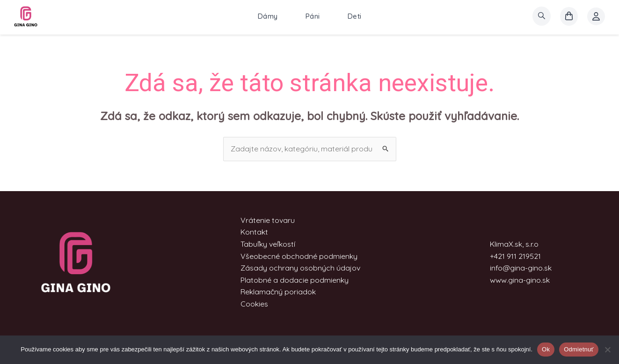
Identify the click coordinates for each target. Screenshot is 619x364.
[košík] (569, 16)
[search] (542, 16)
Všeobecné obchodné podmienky (299, 256)
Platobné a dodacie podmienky (295, 280)
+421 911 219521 (515, 256)
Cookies (254, 304)
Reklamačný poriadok (278, 292)
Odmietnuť (579, 349)
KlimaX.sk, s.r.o (514, 244)
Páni (313, 16)
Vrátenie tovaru (268, 220)
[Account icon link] (596, 16)
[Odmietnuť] (607, 350)
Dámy (268, 16)
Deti (355, 16)
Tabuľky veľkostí (268, 244)
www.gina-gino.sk (520, 280)
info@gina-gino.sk (521, 268)
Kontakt (254, 232)
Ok (546, 349)
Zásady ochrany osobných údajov (300, 268)
